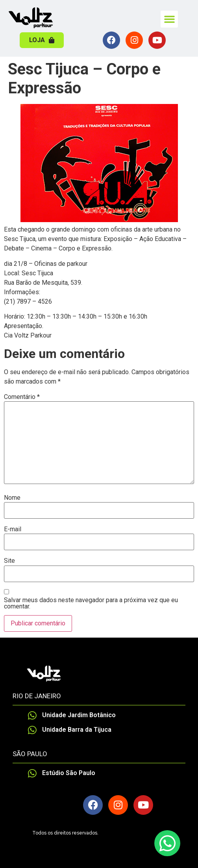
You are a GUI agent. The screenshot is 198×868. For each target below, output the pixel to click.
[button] (169, 19)
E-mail (13, 529)
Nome (12, 498)
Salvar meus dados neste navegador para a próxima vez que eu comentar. (91, 603)
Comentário (22, 397)
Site (9, 561)
